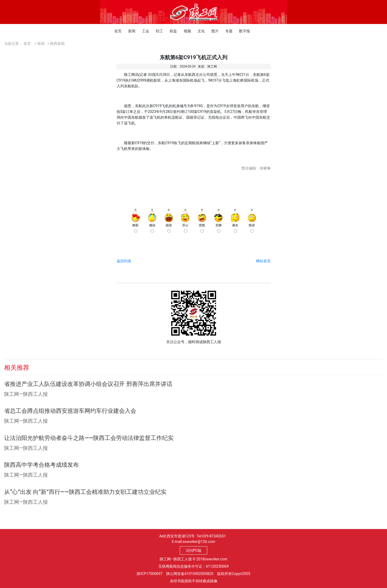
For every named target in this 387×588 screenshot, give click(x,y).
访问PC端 (194, 550)
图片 (213, 31)
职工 (157, 31)
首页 (116, 31)
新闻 (130, 31)
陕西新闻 (57, 44)
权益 (171, 31)
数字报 (240, 31)
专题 (227, 31)
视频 (185, 31)
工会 (143, 31)
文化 (199, 31)
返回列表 (124, 261)
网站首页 (263, 261)
